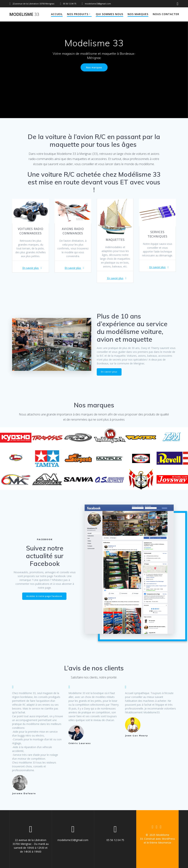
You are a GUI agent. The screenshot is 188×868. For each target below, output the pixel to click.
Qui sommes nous (110, 14)
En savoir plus (31, 268)
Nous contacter (166, 14)
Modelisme (24, 14)
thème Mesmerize (160, 843)
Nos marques (138, 14)
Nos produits (78, 14)
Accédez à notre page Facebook (44, 596)
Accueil (57, 14)
